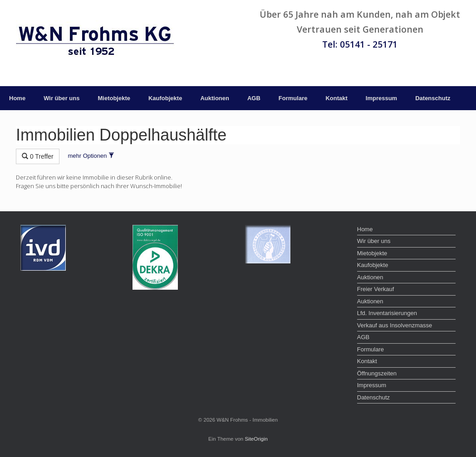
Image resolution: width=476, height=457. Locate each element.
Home (17, 98)
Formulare (293, 98)
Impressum (381, 98)
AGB (254, 98)
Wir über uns (61, 98)
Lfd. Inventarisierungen (387, 313)
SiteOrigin (256, 439)
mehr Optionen (91, 156)
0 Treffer (38, 156)
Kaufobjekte (165, 98)
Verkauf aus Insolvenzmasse (395, 325)
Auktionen (215, 98)
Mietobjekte (114, 98)
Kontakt (336, 98)
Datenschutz (433, 98)
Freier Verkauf (376, 289)
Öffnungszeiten (377, 373)
